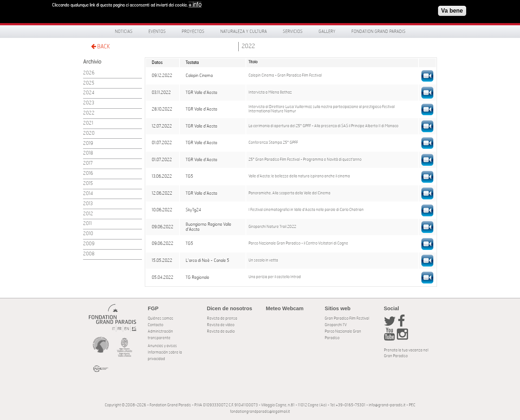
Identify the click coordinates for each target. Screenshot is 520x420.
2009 (89, 244)
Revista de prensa (222, 318)
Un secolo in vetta (263, 260)
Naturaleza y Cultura (244, 31)
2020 (89, 133)
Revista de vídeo (221, 325)
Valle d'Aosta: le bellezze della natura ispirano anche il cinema (299, 176)
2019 (88, 144)
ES (134, 329)
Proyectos (193, 31)
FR (120, 329)
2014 (88, 194)
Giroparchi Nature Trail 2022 (272, 227)
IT (113, 329)
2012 (88, 214)
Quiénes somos (161, 318)
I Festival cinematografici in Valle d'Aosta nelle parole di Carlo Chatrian (306, 210)
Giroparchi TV (336, 325)
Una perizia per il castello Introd (275, 277)
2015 (88, 184)
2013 (88, 204)
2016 (88, 174)
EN (127, 329)
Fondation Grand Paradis (378, 31)
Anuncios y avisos (162, 346)
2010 (88, 234)
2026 (89, 73)
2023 (89, 103)
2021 (88, 123)
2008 (89, 254)
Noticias (124, 31)
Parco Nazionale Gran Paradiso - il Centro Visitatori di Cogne (298, 243)
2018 (88, 153)
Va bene (452, 8)
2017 (88, 163)
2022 (248, 46)
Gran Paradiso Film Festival (347, 318)
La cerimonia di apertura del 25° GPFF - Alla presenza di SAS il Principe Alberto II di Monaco (323, 126)
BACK (100, 46)
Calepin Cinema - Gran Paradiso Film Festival (285, 75)
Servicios (293, 31)
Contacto (155, 325)
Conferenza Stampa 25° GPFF (273, 143)
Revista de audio (221, 331)
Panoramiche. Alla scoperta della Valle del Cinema (289, 193)
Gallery (327, 31)
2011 (87, 224)
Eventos (157, 31)
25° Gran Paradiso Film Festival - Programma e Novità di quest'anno (305, 160)
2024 (89, 93)
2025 (89, 83)
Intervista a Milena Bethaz (270, 92)
